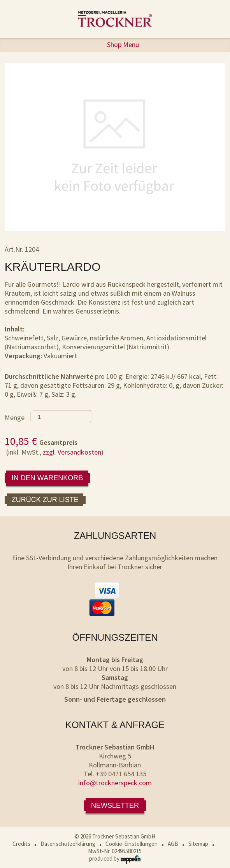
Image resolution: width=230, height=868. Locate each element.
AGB (173, 844)
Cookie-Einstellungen (132, 844)
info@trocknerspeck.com (115, 783)
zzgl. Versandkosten (72, 452)
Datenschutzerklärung (68, 844)
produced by (115, 858)
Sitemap (198, 844)
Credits (21, 844)
